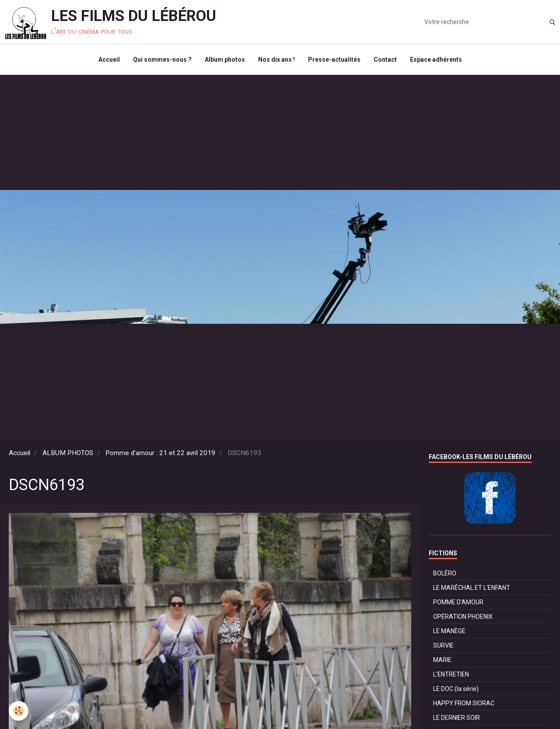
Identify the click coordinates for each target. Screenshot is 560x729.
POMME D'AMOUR (458, 602)
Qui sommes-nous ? (162, 60)
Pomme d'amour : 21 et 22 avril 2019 (160, 453)
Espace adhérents (436, 60)
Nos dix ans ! (276, 60)
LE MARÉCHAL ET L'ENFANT (472, 588)
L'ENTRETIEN (451, 674)
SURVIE (443, 645)
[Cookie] (19, 711)
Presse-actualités (334, 60)
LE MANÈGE (449, 631)
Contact (385, 60)
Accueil (109, 60)
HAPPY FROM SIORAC (464, 703)
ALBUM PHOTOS (68, 453)
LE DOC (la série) (456, 689)
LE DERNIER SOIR (457, 718)
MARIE (442, 660)
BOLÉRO (445, 573)
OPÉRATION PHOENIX (463, 617)
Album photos (225, 60)
